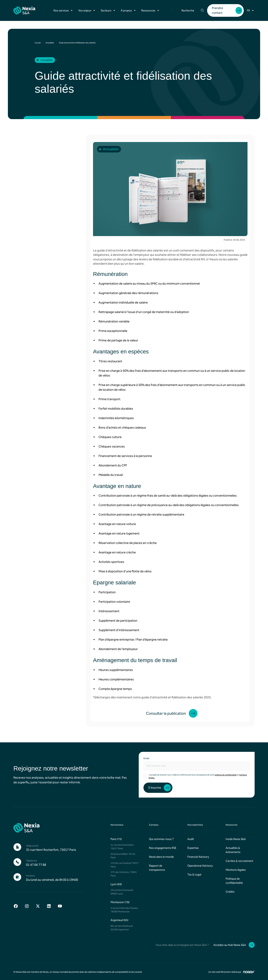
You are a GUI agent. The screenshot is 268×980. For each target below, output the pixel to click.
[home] (24, 10)
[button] (63, 11)
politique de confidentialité (226, 775)
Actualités (50, 43)
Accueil (38, 43)
